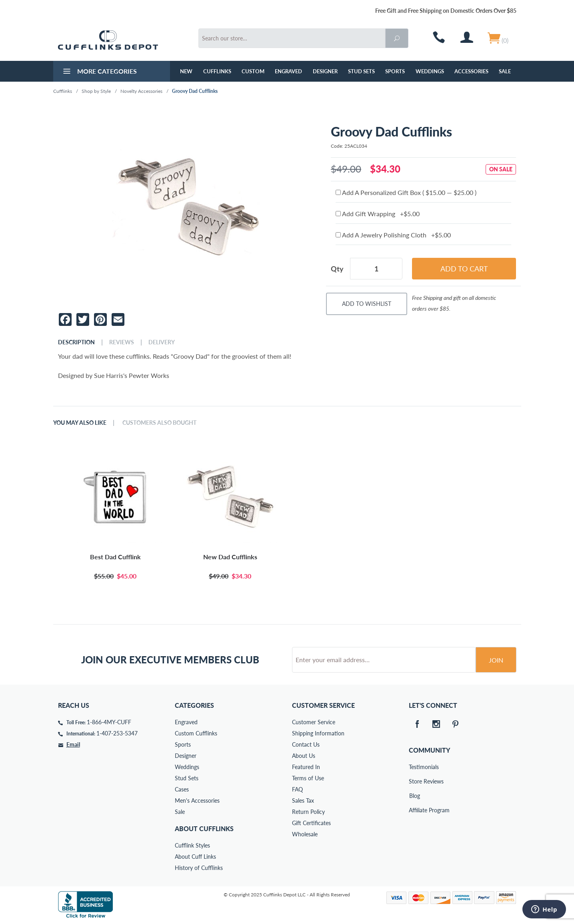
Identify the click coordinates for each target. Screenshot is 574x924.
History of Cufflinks (199, 868)
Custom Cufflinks (196, 733)
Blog (415, 796)
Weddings (430, 71)
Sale (505, 71)
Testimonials (414, 767)
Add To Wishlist (367, 304)
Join (496, 660)
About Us (304, 756)
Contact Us (306, 744)
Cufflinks (217, 71)
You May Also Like (80, 423)
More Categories (99, 72)
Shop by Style (96, 91)
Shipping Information (318, 733)
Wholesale (305, 834)
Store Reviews (414, 781)
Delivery (162, 342)
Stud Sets (361, 71)
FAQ (297, 789)
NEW (186, 71)
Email (73, 744)
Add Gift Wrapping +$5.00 (378, 214)
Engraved (288, 71)
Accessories (471, 71)
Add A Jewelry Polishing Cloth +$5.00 (393, 235)
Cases (182, 789)
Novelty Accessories (141, 91)
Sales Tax (303, 800)
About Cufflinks (204, 829)
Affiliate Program (414, 810)
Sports (395, 71)
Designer (325, 71)
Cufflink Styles (192, 845)
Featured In (306, 767)
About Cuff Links (195, 857)
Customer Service (314, 722)
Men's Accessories (197, 800)
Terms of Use (308, 778)
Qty (337, 269)
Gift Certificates (311, 823)
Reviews (122, 342)
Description (76, 342)
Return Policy (308, 812)
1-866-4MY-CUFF (109, 722)
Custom (253, 71)
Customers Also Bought (159, 423)
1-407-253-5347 (117, 733)
